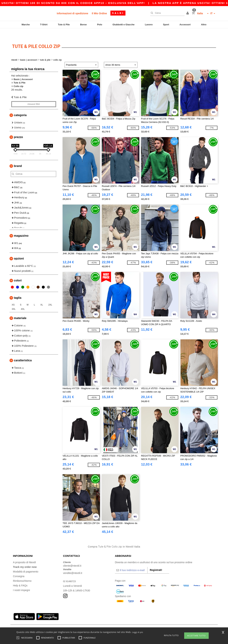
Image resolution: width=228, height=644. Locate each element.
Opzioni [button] (19, 250)
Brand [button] (18, 157)
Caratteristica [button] (23, 352)
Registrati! (156, 561)
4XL (23, 301)
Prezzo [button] (19, 128)
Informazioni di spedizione (73, 13)
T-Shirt (44, 25)
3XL (14, 301)
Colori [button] (18, 272)
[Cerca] (166, 13)
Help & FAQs (20, 577)
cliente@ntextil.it (72, 557)
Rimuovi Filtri (34, 96)
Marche (26, 25)
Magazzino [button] (21, 227)
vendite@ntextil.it (73, 564)
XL (42, 296)
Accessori (185, 25)
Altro (204, 25)
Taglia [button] (18, 289)
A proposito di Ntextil (24, 554)
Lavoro (149, 25)
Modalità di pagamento (26, 563)
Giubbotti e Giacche (123, 25)
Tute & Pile (64, 25)
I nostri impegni (22, 582)
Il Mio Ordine (99, 13)
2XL (50, 296)
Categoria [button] (20, 107)
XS (13, 296)
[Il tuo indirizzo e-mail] (131, 562)
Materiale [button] (20, 310)
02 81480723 (70, 573)
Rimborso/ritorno (22, 572)
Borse (83, 25)
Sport (166, 25)
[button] (188, 13)
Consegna (19, 568)
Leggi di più (138, 632)
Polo (100, 25)
